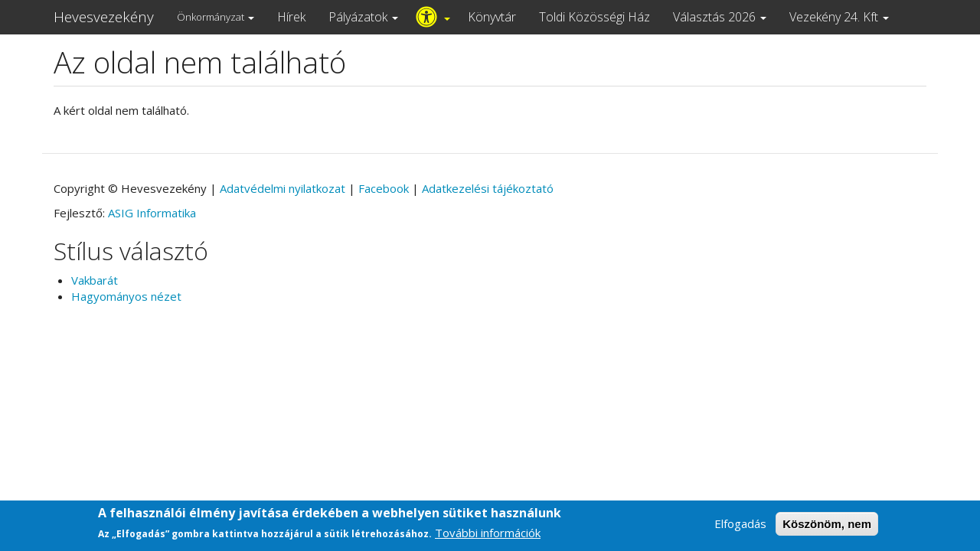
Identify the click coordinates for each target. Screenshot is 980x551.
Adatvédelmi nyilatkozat (283, 188)
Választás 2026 (720, 17)
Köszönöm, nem (827, 528)
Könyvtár (492, 17)
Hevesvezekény (104, 17)
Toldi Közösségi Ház (595, 17)
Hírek (291, 17)
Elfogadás (740, 528)
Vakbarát (95, 280)
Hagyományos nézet (126, 296)
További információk (488, 538)
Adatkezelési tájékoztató (488, 188)
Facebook (384, 188)
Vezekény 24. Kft (839, 17)
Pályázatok (363, 17)
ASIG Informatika (152, 213)
